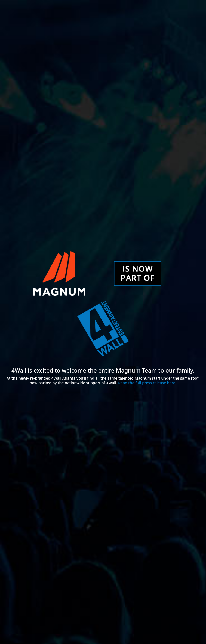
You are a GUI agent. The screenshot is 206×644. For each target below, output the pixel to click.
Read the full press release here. (147, 383)
